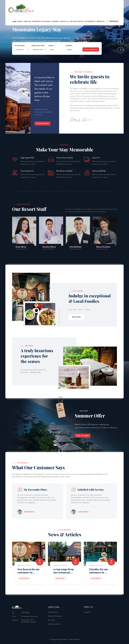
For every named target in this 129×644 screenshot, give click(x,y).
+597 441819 (25, 614)
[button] (121, 50)
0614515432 (112, 21)
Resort (20, 21)
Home (15, 21)
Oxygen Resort (53, 614)
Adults (51, 46)
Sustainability (90, 21)
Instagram (87, 614)
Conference (36, 21)
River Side (27, 21)
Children (69, 46)
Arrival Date (20, 46)
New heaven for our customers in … (28, 571)
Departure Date (38, 46)
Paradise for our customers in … (98, 571)
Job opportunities (77, 21)
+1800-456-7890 (35, 372)
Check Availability (91, 49)
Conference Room (54, 626)
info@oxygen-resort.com (29, 618)
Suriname (55, 21)
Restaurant (46, 21)
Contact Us (64, 21)
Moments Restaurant (55, 618)
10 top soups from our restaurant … (64, 571)
